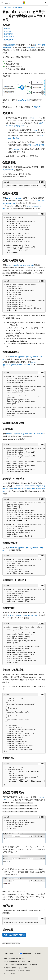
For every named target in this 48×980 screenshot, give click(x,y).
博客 (14, 968)
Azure (4, 7)
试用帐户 (37, 107)
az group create (8, 170)
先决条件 (7, 28)
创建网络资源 (8, 34)
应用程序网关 (18, 7)
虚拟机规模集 (31, 47)
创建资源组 (8, 31)
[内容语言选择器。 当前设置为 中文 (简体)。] (10, 954)
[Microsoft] (24, 3)
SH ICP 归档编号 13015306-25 (14, 959)
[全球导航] (2, 3)
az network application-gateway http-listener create (24, 434)
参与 (21, 968)
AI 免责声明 (34, 965)
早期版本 (7, 968)
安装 (32, 118)
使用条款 (21, 971)
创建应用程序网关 (10, 37)
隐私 (29, 962)
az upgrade (31, 152)
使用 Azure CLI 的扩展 (36, 145)
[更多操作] (44, 7)
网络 (10, 7)
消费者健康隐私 (9, 971)
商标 (28, 971)
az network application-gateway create (20, 265)
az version (16, 149)
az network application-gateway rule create (23, 615)
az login (34, 130)
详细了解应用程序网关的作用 (14, 935)
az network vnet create (14, 198)
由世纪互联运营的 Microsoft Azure (15, 965)
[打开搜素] (46, 3)
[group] (24, 186)
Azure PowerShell (24, 100)
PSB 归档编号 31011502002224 (14, 962)
